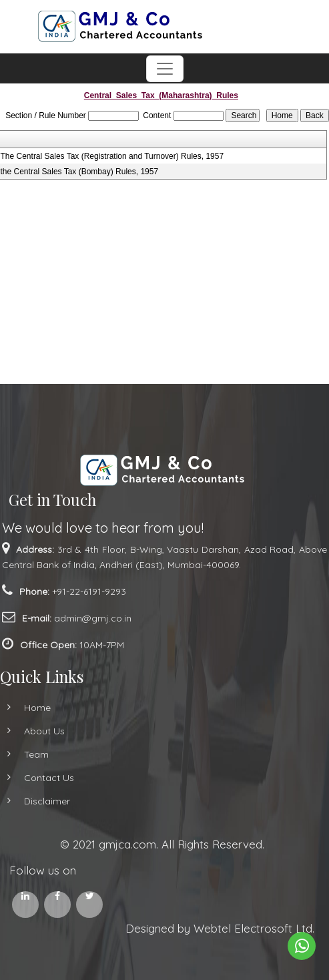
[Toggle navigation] (165, 69)
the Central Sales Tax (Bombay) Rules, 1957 (80, 172)
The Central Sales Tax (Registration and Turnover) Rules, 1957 (112, 156)
